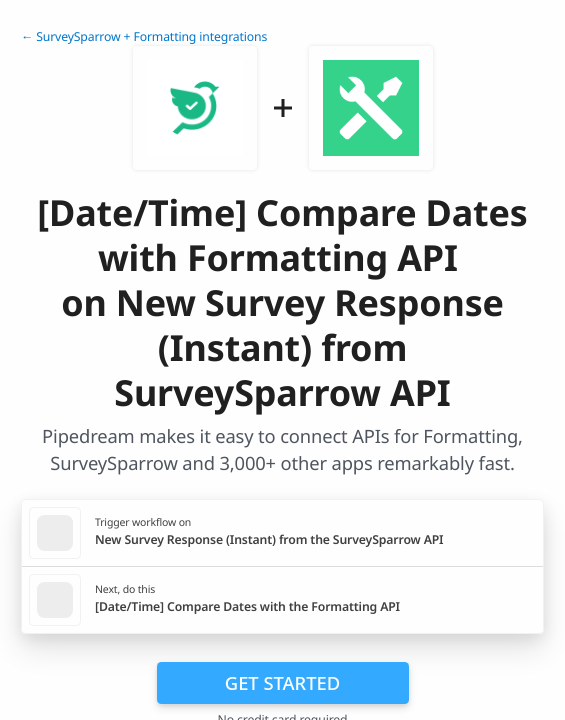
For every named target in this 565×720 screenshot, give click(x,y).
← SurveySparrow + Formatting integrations (144, 36)
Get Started (282, 682)
